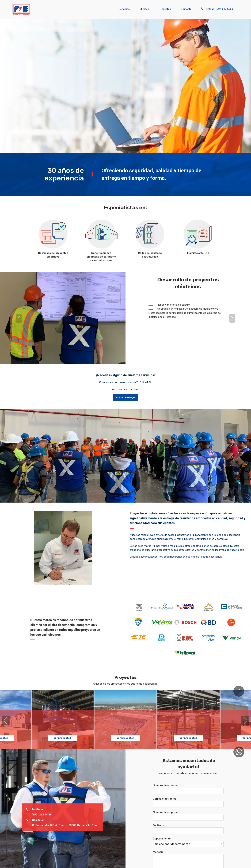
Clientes (144, 9)
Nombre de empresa (166, 812)
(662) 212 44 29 (142, 382)
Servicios (124, 9)
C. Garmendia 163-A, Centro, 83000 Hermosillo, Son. (65, 825)
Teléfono (158, 825)
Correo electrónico (165, 799)
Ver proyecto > (62, 737)
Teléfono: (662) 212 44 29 (217, 9)
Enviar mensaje (125, 397)
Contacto (186, 9)
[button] (21, 10)
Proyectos (165, 9)
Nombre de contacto (166, 786)
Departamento (162, 839)
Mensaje (158, 852)
